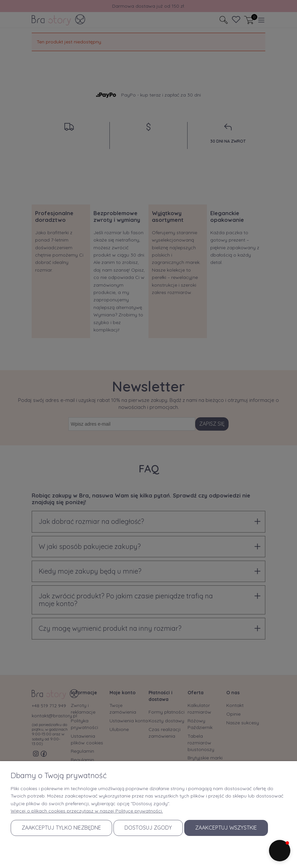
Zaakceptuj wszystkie (226, 828)
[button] (280, 851)
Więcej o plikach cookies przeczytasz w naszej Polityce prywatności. (87, 811)
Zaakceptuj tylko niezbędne (61, 828)
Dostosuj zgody (148, 828)
